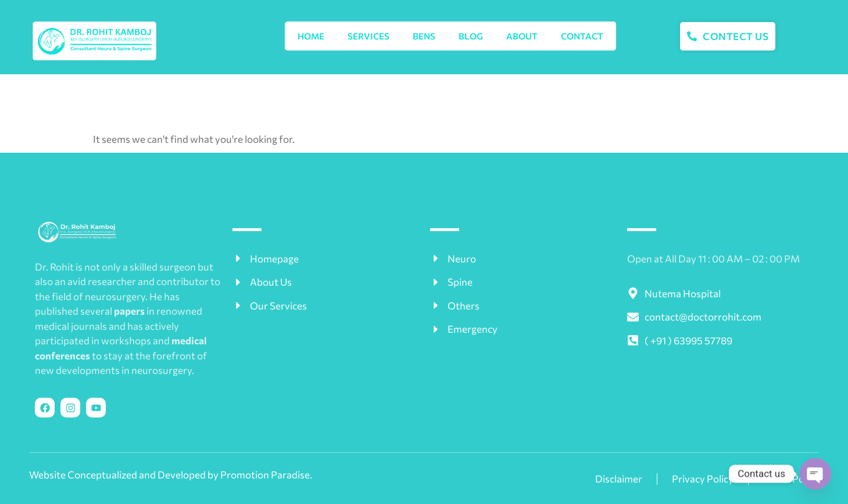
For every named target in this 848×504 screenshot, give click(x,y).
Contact (582, 36)
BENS (424, 36)
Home (311, 36)
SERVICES (368, 36)
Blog (471, 36)
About (522, 36)
